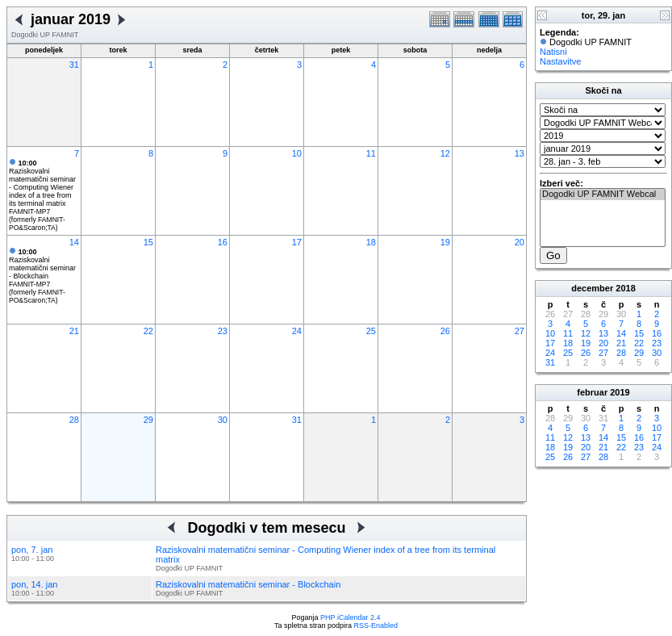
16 (223, 242)
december (592, 288)
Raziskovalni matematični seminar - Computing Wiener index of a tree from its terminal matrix (42, 183)
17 (297, 242)
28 (74, 420)
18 (371, 242)
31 (74, 65)
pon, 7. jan (32, 550)
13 (520, 153)
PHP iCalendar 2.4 (350, 617)
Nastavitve (560, 61)
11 (371, 153)
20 (520, 242)
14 (74, 242)
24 (297, 331)
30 (223, 420)
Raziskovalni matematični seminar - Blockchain (42, 264)
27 (520, 331)
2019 (620, 392)
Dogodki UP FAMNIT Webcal (603, 195)
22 (148, 331)
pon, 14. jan (35, 584)
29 (148, 420)
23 (223, 331)
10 (297, 153)
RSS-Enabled (376, 626)
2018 (625, 288)
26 (445, 331)
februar (592, 392)
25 (371, 331)
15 (148, 242)
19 (445, 242)
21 (74, 331)
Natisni (553, 52)
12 (445, 153)
